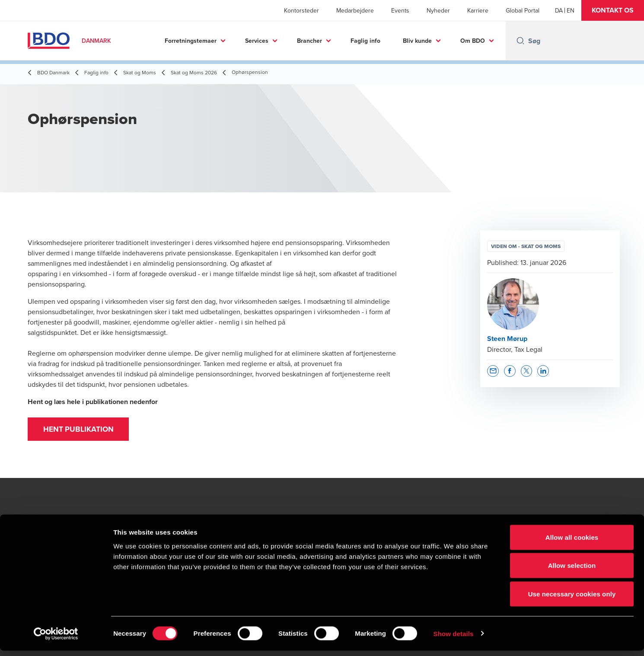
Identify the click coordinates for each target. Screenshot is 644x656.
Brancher (309, 41)
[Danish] (559, 10)
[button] (613, 10)
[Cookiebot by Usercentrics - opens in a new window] (56, 639)
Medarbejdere (355, 10)
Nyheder (438, 10)
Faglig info (365, 41)
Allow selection (572, 571)
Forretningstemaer (191, 41)
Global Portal (523, 10)
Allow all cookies (572, 543)
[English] (571, 10)
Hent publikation (81, 430)
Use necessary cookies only (572, 599)
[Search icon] (520, 41)
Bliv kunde (417, 41)
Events (400, 10)
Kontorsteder (301, 10)
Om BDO (473, 41)
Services (257, 41)
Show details (454, 639)
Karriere (478, 10)
